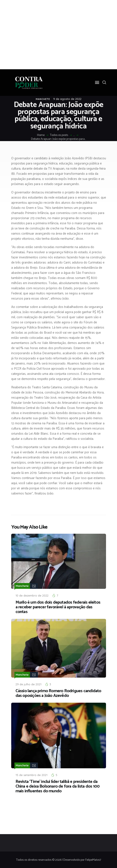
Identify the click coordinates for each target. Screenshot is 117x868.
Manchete (43, 99)
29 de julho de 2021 (28, 684)
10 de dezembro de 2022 (32, 595)
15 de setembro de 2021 (31, 774)
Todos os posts (59, 135)
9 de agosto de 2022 (67, 99)
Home (41, 135)
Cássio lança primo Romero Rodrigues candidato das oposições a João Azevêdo (58, 693)
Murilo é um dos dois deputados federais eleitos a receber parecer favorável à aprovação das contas (58, 607)
